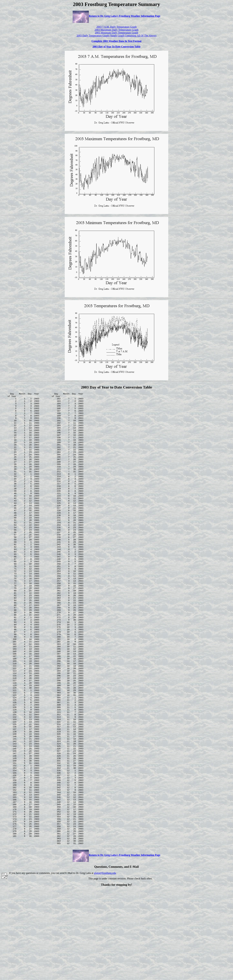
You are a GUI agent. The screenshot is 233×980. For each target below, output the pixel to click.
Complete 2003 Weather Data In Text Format (117, 41)
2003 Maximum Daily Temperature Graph (117, 30)
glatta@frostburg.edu (105, 963)
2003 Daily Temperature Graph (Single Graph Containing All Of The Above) (116, 36)
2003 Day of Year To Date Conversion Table (116, 47)
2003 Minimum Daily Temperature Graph (116, 33)
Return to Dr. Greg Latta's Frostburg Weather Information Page (116, 16)
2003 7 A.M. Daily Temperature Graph (117, 27)
